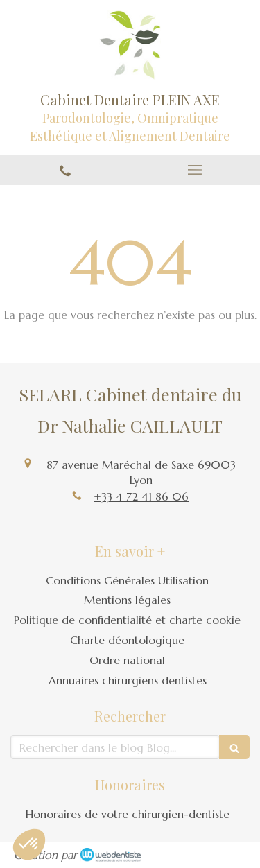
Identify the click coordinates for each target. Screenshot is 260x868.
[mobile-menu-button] (196, 170)
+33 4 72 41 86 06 (141, 496)
